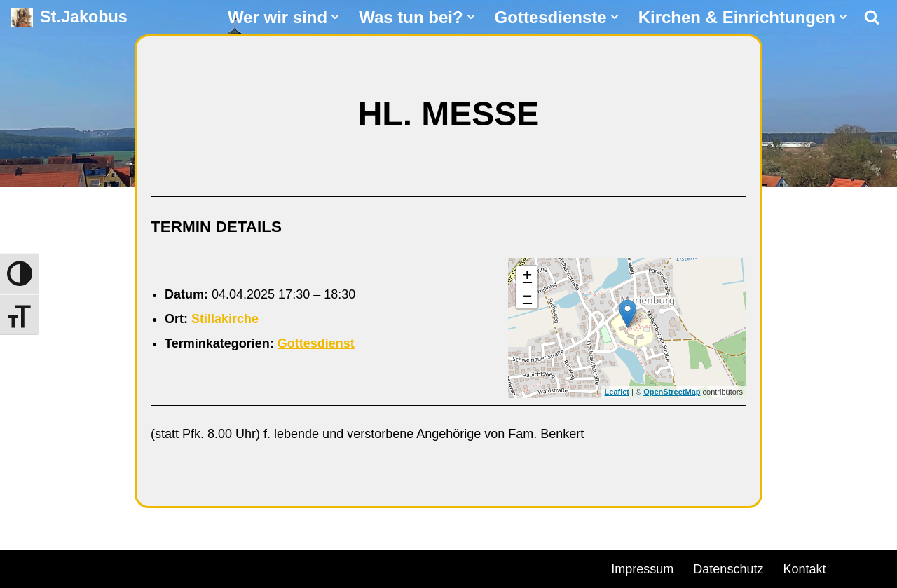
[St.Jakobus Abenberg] (69, 17)
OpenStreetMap (672, 392)
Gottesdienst (316, 343)
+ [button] (527, 277)
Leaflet (617, 392)
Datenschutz (728, 569)
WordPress (170, 567)
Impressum (642, 569)
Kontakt (804, 569)
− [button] (527, 298)
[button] (335, 17)
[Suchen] (872, 17)
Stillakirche (225, 319)
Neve (25, 567)
